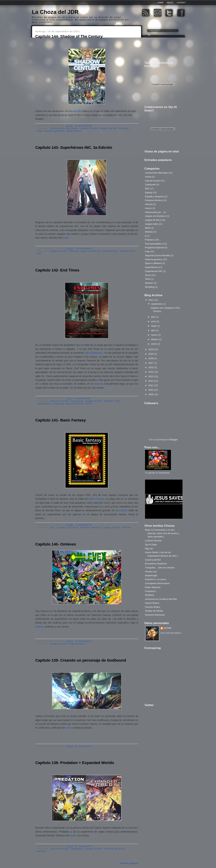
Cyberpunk (77, 401)
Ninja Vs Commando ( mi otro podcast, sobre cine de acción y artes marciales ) (162, 533)
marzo (155, 335)
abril (153, 330)
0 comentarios (84, 126)
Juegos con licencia (155, 216)
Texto (148, 279)
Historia (149, 204)
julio (153, 317)
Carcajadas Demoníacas (157, 583)
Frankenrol (150, 591)
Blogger (174, 440)
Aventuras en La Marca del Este (161, 599)
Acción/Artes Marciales (64, 128)
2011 (151, 385)
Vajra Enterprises (94, 353)
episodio (77, 111)
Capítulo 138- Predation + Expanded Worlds (75, 763)
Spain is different (91, 251)
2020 (151, 349)
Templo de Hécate (154, 611)
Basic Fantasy (96, 499)
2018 (151, 358)
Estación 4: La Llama (155, 579)
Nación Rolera (152, 603)
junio (154, 321)
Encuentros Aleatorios (156, 564)
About (170, 3)
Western (42, 851)
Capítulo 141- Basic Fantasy (61, 420)
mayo (154, 326)
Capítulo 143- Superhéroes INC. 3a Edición (74, 147)
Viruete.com (151, 572)
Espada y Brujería (68, 527)
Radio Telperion (153, 587)
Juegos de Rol (108, 128)
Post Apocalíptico (154, 244)
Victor (168, 628)
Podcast (123, 128)
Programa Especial (155, 247)
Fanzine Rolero (153, 607)
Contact (181, 3)
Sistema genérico (55, 131)
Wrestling (150, 287)
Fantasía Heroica (91, 527)
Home (160, 3)
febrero (155, 339)
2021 (151, 300)
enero (154, 344)
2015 (151, 367)
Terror (89, 404)
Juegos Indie (151, 224)
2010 (151, 390)
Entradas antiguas (129, 863)
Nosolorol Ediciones (155, 615)
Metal (148, 228)
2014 (151, 372)
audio (69, 728)
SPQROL (150, 595)
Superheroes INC (154, 271)
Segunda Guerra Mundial (69, 404)
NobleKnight (151, 576)
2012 (151, 381)
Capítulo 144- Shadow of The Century (69, 36)
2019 (151, 354)
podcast (98, 384)
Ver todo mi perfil (171, 633)
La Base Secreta (153, 541)
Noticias (149, 232)
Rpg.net (149, 549)
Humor (148, 208)
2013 (151, 376)
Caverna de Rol (153, 560)
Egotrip (149, 192)
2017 (151, 363)
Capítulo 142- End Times (57, 270)
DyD (53, 527)
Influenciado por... (154, 212)
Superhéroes (75, 131)
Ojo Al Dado (151, 545)
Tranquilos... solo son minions (160, 568)
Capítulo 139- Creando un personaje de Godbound (81, 660)
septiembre (157, 304)
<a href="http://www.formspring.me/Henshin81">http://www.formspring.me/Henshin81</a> (161, 674)
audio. (66, 238)
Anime (148, 177)
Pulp (40, 131)
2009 (151, 394)
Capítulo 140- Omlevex (56, 544)
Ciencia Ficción (89, 128)
